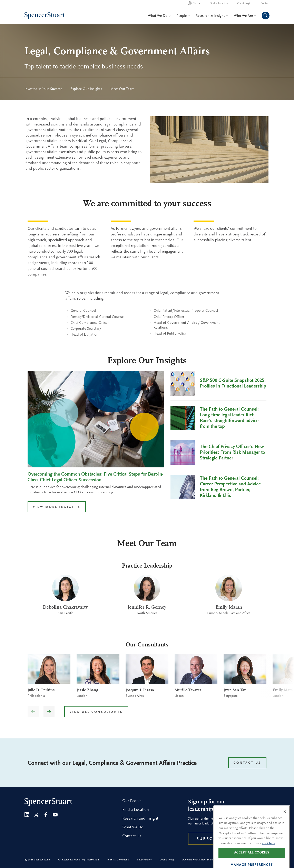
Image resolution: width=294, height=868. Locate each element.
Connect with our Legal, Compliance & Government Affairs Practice (112, 763)
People (183, 16)
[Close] (285, 821)
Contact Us (132, 836)
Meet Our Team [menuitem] (122, 89)
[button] (49, 712)
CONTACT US (247, 763)
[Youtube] (55, 815)
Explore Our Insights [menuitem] (86, 89)
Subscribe (210, 839)
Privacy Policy (144, 860)
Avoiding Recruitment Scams (198, 860)
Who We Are (245, 16)
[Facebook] (46, 815)
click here (269, 852)
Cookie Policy (167, 860)
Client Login (244, 3)
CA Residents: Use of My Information (79, 860)
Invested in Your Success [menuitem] (43, 89)
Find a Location (219, 3)
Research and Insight (140, 819)
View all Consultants (96, 712)
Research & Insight (212, 16)
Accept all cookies (252, 862)
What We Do (159, 16)
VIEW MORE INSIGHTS (57, 507)
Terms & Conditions (118, 860)
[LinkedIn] (27, 815)
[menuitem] (43, 89)
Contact (265, 3)
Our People (132, 801)
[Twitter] (36, 815)
